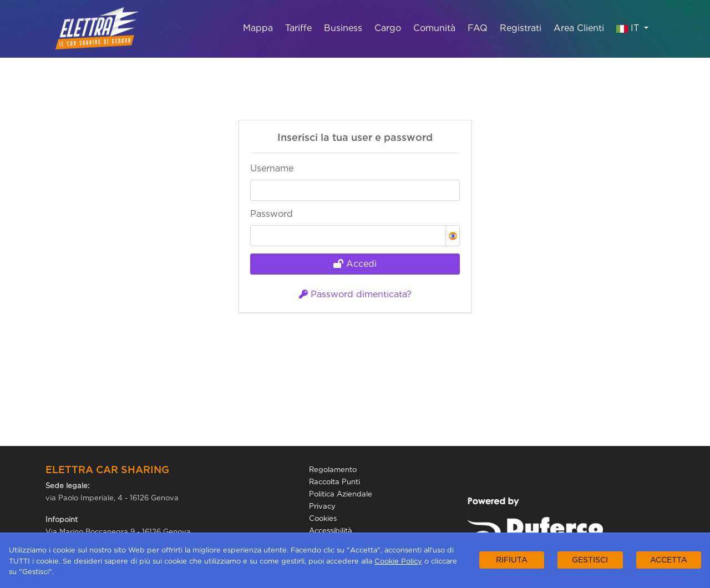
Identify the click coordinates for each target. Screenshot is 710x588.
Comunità (434, 28)
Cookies (323, 518)
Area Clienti (579, 28)
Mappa (258, 28)
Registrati (521, 28)
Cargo (388, 28)
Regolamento (333, 470)
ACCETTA (669, 560)
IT (629, 27)
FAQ (478, 28)
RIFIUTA (512, 560)
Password (272, 214)
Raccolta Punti (334, 482)
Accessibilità (331, 531)
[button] (453, 236)
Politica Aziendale (341, 494)
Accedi (355, 264)
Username (272, 168)
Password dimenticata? (355, 294)
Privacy (322, 506)
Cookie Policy (398, 561)
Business (343, 28)
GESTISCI (590, 560)
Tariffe (298, 28)
